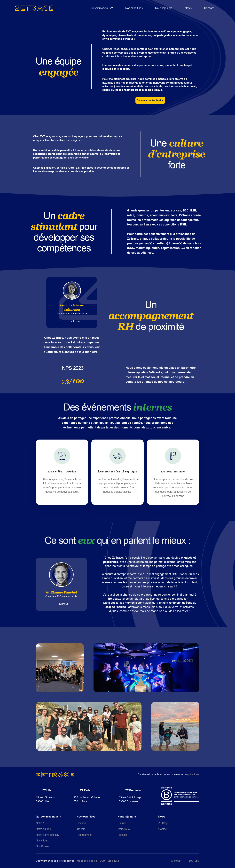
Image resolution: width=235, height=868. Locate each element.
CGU (102, 861)
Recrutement (84, 835)
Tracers (81, 829)
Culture (122, 823)
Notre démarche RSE (48, 835)
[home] (34, 8)
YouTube (194, 861)
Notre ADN (42, 823)
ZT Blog (163, 823)
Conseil (81, 823)
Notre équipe (43, 829)
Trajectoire (124, 829)
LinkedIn (75, 321)
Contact (209, 8)
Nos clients (42, 840)
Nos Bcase (42, 846)
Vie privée (113, 861)
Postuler (122, 835)
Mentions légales (87, 861)
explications (192, 774)
